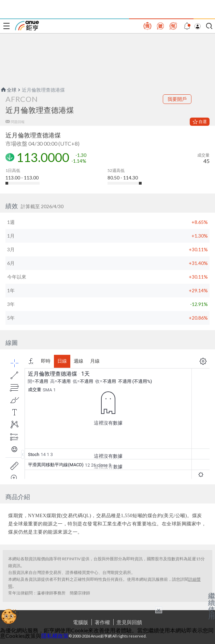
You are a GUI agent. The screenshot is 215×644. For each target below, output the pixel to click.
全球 (8, 90)
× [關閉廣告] (159, 610)
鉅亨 (27, 26)
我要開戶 (177, 99)
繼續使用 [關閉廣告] (212, 606)
